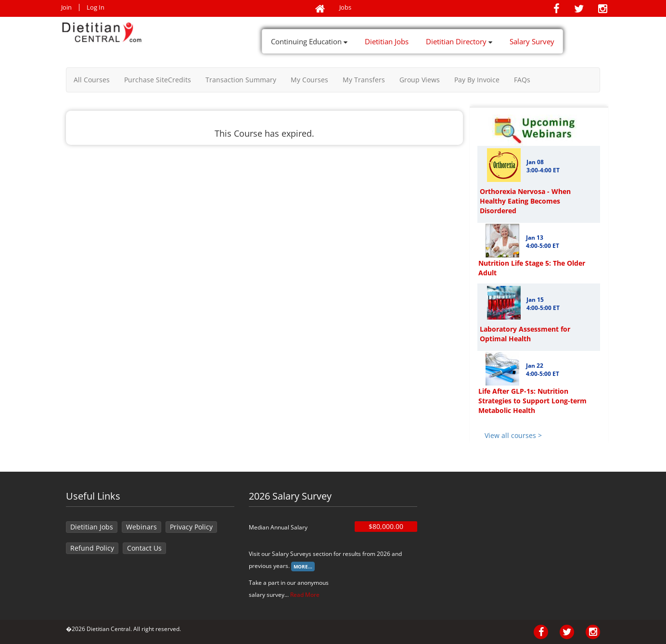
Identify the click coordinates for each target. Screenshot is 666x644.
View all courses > (513, 435)
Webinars (141, 527)
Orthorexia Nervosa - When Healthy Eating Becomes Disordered (525, 201)
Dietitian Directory (459, 41)
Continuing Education (309, 41)
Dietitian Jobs (387, 41)
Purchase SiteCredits (158, 80)
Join (66, 7)
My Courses (309, 80)
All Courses (92, 80)
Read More (305, 595)
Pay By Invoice (477, 80)
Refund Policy (92, 548)
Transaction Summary (241, 80)
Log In (96, 7)
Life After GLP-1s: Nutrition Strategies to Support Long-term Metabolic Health (532, 401)
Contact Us (144, 548)
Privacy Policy (191, 527)
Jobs (345, 7)
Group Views (420, 80)
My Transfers (364, 80)
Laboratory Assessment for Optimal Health (525, 334)
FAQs (522, 80)
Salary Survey (532, 41)
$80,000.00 (386, 526)
